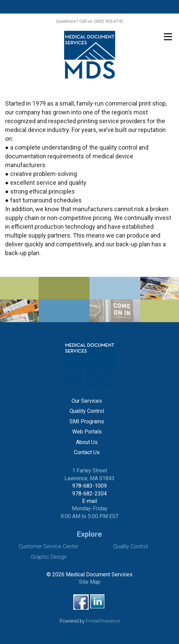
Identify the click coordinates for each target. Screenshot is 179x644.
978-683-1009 (89, 486)
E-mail (89, 501)
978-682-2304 (89, 494)
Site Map (90, 582)
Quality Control (87, 411)
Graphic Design (49, 557)
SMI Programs (87, 421)
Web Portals (87, 432)
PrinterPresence (103, 621)
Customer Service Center (48, 546)
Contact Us (87, 452)
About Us (87, 442)
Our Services (87, 401)
